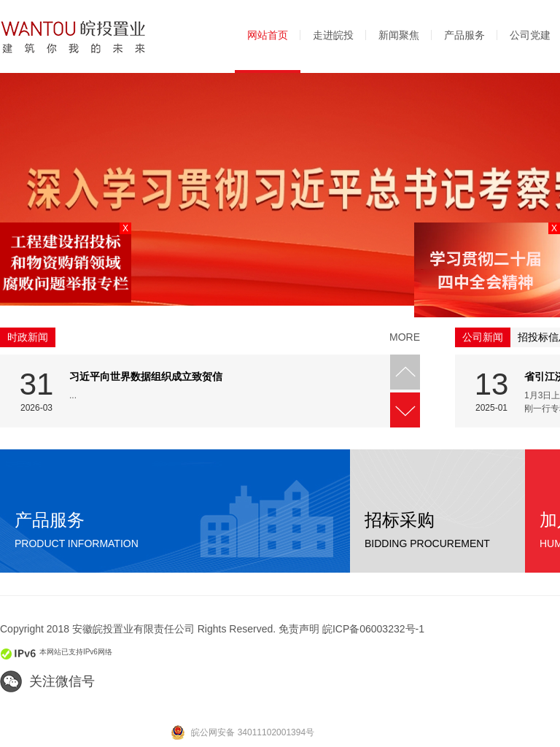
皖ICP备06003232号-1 (373, 629)
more (405, 337)
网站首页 (268, 35)
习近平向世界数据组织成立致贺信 (146, 376)
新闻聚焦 (399, 35)
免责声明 (299, 629)
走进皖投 (333, 35)
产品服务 (464, 35)
